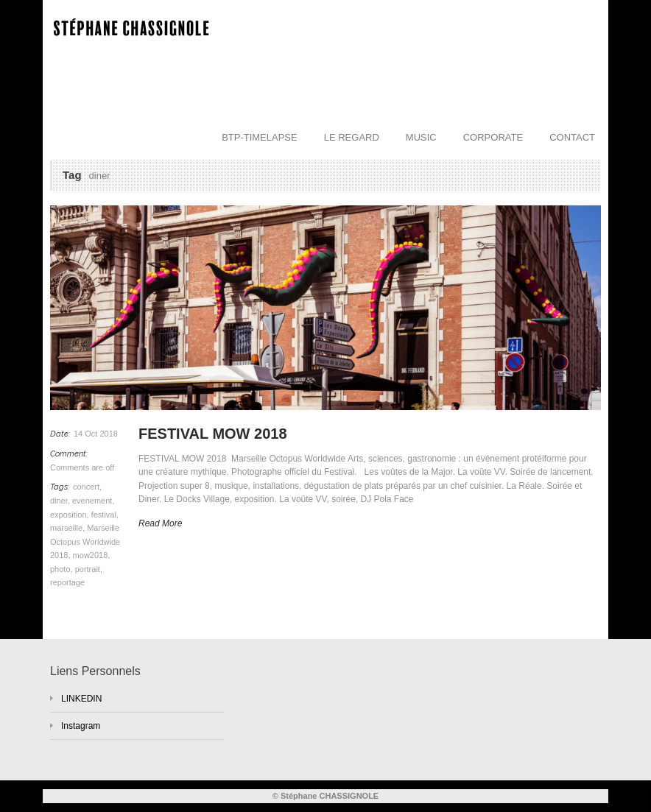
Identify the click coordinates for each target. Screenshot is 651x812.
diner (59, 501)
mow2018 (91, 555)
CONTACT (572, 137)
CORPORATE (493, 137)
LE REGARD (352, 137)
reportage (67, 582)
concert (86, 487)
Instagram (81, 726)
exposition (68, 515)
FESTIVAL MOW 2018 (215, 434)
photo (60, 569)
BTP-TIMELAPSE (260, 137)
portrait (88, 569)
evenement (92, 501)
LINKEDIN (81, 699)
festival (104, 515)
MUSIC (421, 137)
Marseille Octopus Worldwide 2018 (85, 541)
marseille (66, 528)
